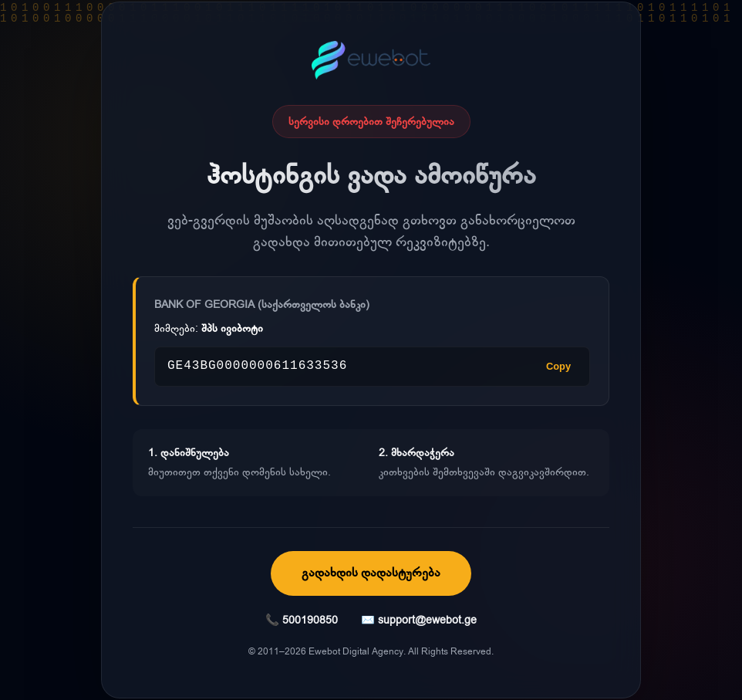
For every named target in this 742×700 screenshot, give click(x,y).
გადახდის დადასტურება (371, 573)
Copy (558, 366)
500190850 (310, 620)
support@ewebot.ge (427, 620)
